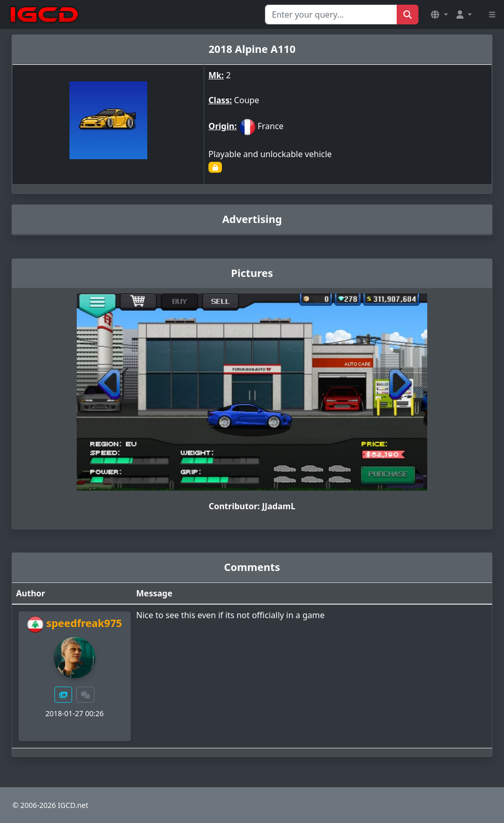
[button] (439, 15)
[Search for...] (331, 15)
